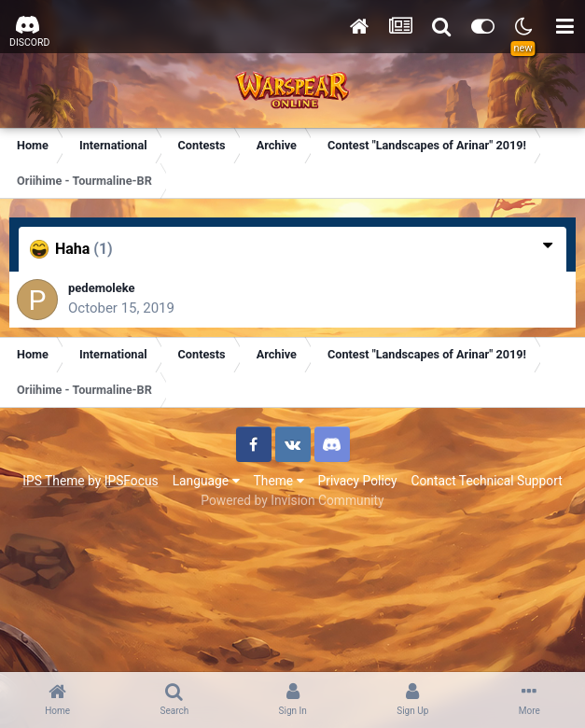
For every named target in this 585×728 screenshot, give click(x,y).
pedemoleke (102, 288)
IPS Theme (53, 481)
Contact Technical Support (486, 481)
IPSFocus (132, 481)
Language (206, 481)
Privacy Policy (358, 481)
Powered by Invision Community (292, 500)
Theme (279, 481)
